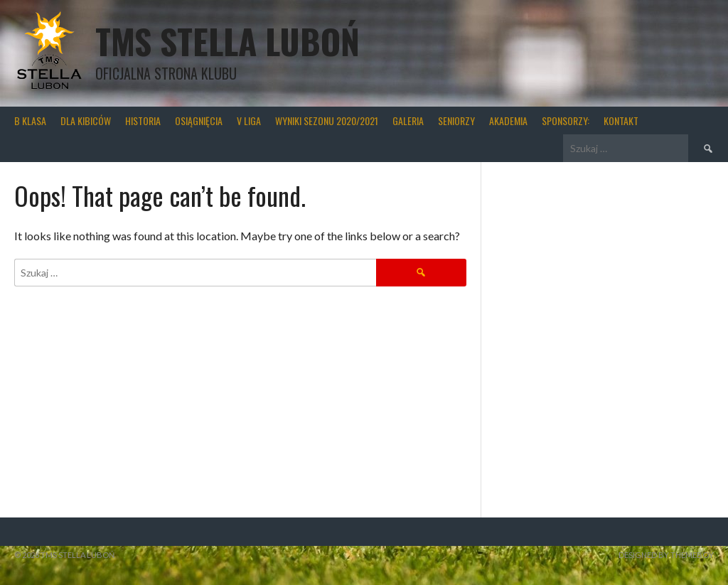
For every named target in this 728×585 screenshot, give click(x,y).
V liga (249, 120)
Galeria (408, 120)
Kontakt (621, 120)
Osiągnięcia (199, 120)
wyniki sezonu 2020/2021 (327, 120)
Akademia (508, 120)
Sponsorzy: (566, 120)
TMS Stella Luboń (227, 41)
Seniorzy (456, 120)
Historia (143, 120)
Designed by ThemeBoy (666, 555)
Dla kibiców (86, 120)
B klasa (30, 120)
